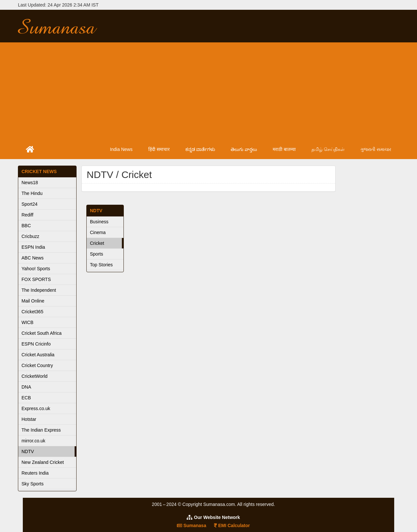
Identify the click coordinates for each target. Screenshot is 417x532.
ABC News (33, 258)
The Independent (39, 290)
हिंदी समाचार (159, 149)
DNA (26, 387)
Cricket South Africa (42, 333)
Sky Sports (33, 484)
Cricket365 (32, 312)
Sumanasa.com (63, 26)
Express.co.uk (36, 408)
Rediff (27, 215)
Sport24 (29, 204)
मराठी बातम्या (284, 149)
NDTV (28, 451)
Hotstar (29, 419)
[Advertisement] (208, 91)
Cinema (98, 232)
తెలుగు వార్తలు (244, 149)
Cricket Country (37, 365)
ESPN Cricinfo (36, 344)
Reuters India (35, 473)
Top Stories (101, 265)
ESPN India (33, 247)
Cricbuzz (30, 236)
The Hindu (32, 193)
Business (99, 222)
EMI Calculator (232, 525)
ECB (26, 398)
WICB (28, 322)
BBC (26, 226)
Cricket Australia (38, 355)
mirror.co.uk (33, 441)
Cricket (97, 243)
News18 (30, 183)
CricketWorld (35, 376)
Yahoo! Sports (36, 269)
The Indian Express (41, 430)
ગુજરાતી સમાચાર (376, 149)
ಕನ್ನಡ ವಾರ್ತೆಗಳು (200, 149)
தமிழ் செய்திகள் (328, 149)
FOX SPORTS (36, 279)
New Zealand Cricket (43, 462)
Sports (96, 254)
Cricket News (39, 171)
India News (121, 149)
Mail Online (33, 301)
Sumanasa (192, 525)
